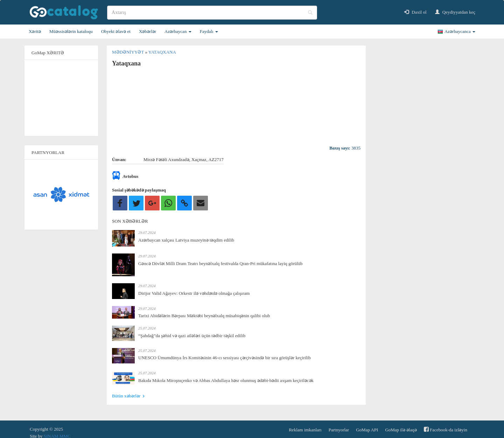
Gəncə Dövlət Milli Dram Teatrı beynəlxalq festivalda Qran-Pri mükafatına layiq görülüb (220, 263)
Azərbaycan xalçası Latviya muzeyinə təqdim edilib (186, 240)
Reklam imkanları (305, 430)
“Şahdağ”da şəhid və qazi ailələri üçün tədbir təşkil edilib (192, 336)
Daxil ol (415, 12)
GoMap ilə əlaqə (401, 430)
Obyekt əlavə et (116, 31)
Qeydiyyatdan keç (455, 12)
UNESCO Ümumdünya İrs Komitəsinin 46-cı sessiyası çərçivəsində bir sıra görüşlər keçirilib (225, 358)
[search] (212, 13)
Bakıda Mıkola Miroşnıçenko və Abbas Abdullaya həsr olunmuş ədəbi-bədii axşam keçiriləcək (226, 380)
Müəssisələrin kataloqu (71, 31)
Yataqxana (162, 52)
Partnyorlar (339, 430)
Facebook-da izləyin (446, 429)
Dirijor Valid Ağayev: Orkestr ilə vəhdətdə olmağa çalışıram (194, 293)
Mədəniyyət (128, 52)
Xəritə (35, 31)
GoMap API (367, 430)
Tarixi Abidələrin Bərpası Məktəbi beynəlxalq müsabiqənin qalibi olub (204, 316)
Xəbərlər (148, 31)
